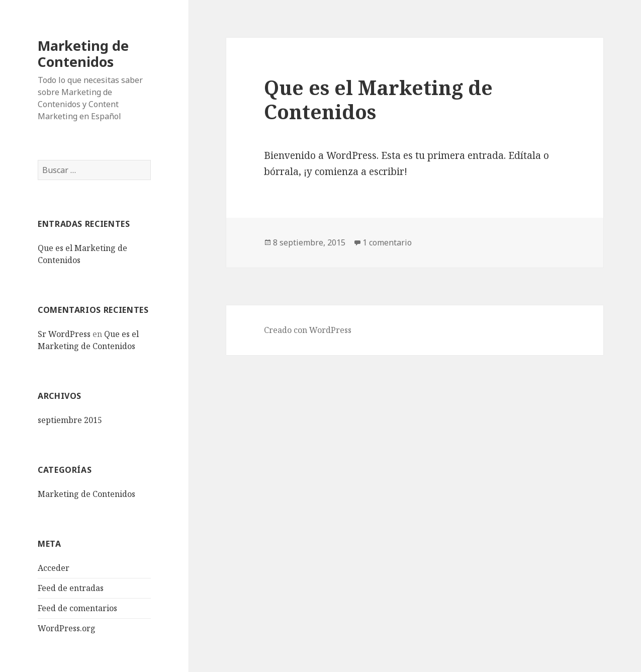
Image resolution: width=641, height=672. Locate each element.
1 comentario (387, 242)
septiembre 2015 (70, 420)
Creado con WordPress (308, 330)
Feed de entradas (71, 588)
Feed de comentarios (77, 608)
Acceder (54, 568)
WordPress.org (67, 628)
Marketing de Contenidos (83, 54)
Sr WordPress (64, 334)
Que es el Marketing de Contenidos (378, 99)
